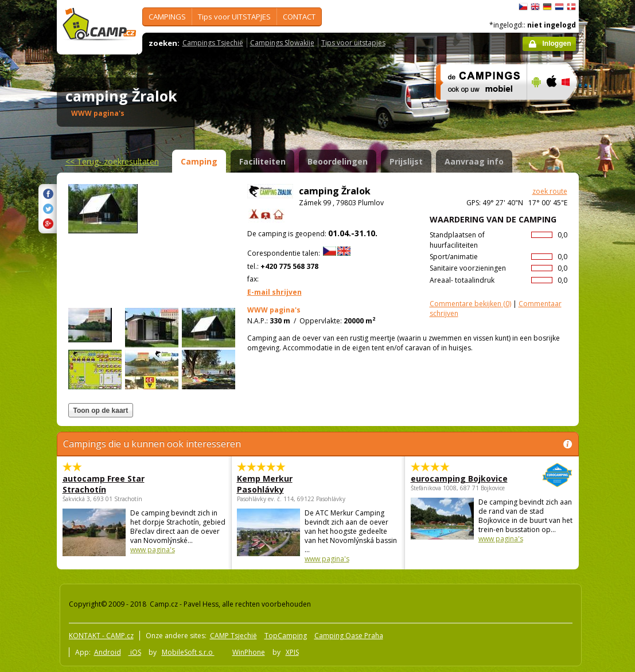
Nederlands (559, 7)
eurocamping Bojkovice (460, 478)
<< (112, 161)
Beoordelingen (338, 161)
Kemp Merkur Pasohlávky (265, 484)
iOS (135, 652)
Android (108, 652)
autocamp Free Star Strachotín (104, 484)
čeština (523, 7)
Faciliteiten (262, 161)
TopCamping (286, 636)
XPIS (292, 652)
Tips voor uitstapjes (353, 43)
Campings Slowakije (282, 43)
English (535, 7)
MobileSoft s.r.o (188, 652)
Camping (199, 161)
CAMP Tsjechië (233, 636)
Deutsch (547, 7)
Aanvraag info (474, 161)
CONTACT (299, 17)
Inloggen (557, 44)
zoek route (550, 191)
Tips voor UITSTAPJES (234, 17)
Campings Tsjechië (213, 43)
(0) (470, 304)
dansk (571, 7)
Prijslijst (406, 161)
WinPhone (249, 652)
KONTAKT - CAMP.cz (101, 636)
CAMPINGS (167, 17)
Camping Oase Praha (349, 636)
